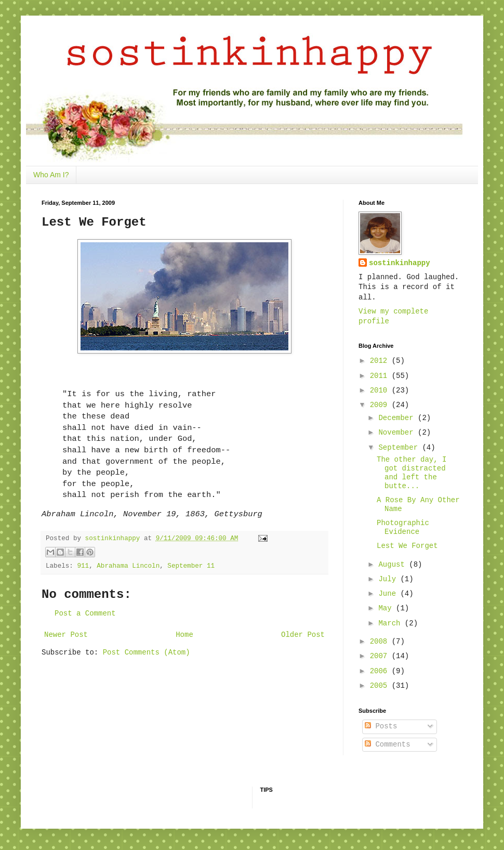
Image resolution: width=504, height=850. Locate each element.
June (389, 594)
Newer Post (66, 635)
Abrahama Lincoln (128, 566)
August (394, 565)
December (398, 418)
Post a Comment (85, 613)
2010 (381, 390)
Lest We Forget (407, 546)
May (387, 608)
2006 (381, 671)
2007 (381, 656)
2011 (381, 376)
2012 (381, 361)
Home (184, 635)
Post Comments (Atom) (147, 652)
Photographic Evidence (403, 527)
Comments (388, 744)
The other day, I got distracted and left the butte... (412, 473)
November (398, 433)
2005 (381, 686)
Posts (381, 726)
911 (83, 566)
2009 (381, 405)
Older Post (303, 635)
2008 (381, 642)
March (391, 623)
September (400, 448)
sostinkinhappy (400, 263)
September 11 (191, 566)
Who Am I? (51, 175)
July (389, 579)
